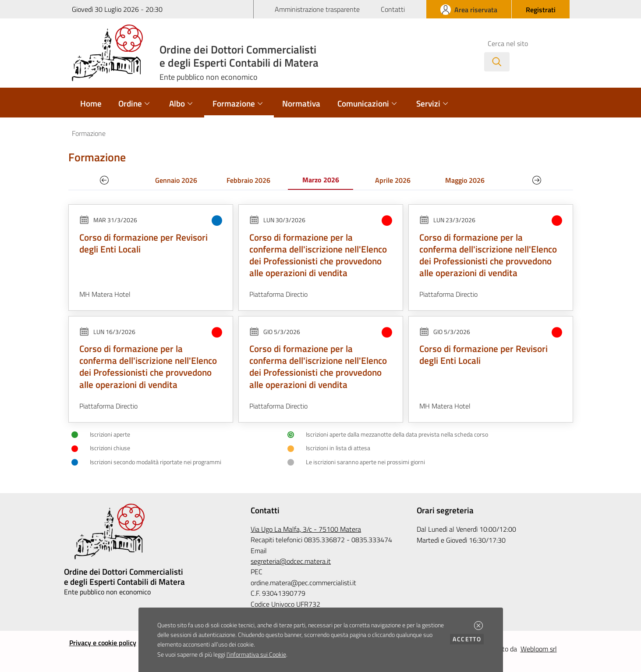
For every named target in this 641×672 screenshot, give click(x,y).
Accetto (468, 639)
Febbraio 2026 (248, 180)
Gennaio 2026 (176, 180)
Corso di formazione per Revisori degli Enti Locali (143, 243)
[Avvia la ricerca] (497, 62)
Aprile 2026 (393, 180)
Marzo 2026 (321, 180)
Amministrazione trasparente (317, 9)
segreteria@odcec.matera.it (291, 561)
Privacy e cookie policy (103, 643)
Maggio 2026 (465, 180)
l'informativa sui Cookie (256, 654)
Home (91, 103)
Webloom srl (539, 649)
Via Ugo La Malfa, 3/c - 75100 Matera (306, 529)
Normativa (301, 103)
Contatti (393, 9)
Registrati (541, 10)
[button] (478, 626)
